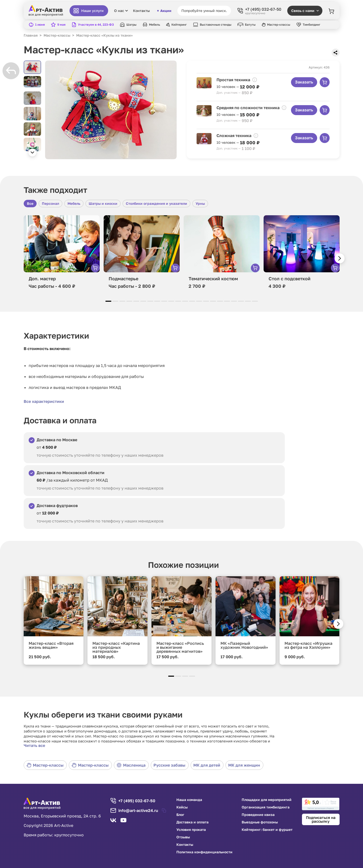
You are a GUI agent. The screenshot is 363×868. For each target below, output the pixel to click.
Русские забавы (169, 765)
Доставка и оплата (192, 822)
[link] (321, 804)
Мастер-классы (45, 765)
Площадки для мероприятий (267, 800)
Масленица (131, 765)
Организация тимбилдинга (266, 807)
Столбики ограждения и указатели (156, 203)
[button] (32, 152)
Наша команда (189, 800)
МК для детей (207, 765)
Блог (180, 815)
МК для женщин (244, 765)
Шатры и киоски (103, 203)
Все (30, 203)
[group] (111, 110)
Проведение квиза (258, 815)
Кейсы (182, 807)
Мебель (74, 203)
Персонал (50, 203)
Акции (164, 11)
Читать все (34, 745)
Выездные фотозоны (260, 822)
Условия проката (191, 830)
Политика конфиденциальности (204, 852)
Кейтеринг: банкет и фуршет (267, 830)
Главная (31, 35)
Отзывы (183, 837)
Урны (200, 203)
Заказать (304, 82)
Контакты (141, 11)
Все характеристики (44, 401)
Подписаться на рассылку (321, 819)
